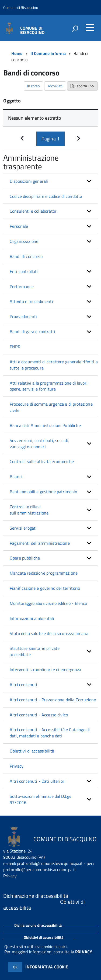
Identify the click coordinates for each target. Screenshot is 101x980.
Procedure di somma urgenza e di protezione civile (51, 407)
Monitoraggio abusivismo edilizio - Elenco (48, 603)
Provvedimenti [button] (23, 316)
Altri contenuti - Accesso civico (39, 715)
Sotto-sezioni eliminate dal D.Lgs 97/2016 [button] (40, 799)
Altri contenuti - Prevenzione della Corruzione (53, 700)
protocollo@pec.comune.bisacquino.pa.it (40, 869)
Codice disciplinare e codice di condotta (46, 196)
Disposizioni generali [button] (29, 181)
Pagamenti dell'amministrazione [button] (40, 543)
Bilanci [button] (16, 477)
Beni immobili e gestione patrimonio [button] (43, 492)
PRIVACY (84, 952)
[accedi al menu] (90, 28)
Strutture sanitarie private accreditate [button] (35, 651)
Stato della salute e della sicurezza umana (49, 633)
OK (15, 967)
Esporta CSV (82, 86)
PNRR (15, 347)
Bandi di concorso (26, 256)
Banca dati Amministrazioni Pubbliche (45, 425)
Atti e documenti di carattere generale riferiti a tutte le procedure (54, 365)
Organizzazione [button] (24, 241)
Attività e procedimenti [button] (31, 301)
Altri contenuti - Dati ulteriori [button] (38, 781)
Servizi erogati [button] (23, 528)
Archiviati (55, 86)
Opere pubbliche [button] (25, 558)
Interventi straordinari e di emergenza (45, 670)
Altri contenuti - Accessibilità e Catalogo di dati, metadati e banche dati (50, 733)
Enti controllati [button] (24, 271)
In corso (33, 86)
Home (17, 53)
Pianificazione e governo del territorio (45, 588)
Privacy (17, 766)
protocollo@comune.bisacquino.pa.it (50, 863)
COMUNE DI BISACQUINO (32, 30)
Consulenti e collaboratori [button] (34, 211)
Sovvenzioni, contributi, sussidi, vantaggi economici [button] (39, 444)
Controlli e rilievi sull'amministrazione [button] (29, 510)
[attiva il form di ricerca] (75, 29)
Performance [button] (22, 287)
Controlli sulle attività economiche (42, 461)
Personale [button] (19, 226)
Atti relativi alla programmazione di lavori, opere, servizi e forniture (49, 386)
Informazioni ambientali (32, 618)
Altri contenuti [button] (23, 685)
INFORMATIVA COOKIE (47, 967)
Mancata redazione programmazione (44, 573)
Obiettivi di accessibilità (32, 751)
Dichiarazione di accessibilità (38, 925)
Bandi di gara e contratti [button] (32, 332)
